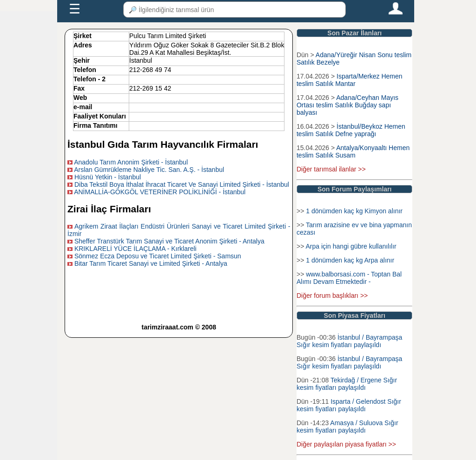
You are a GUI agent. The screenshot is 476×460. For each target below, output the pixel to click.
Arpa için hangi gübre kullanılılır (351, 246)
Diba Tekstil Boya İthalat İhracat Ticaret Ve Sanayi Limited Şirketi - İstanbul (182, 184)
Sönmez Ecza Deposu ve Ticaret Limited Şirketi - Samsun (158, 256)
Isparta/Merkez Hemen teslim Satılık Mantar (350, 80)
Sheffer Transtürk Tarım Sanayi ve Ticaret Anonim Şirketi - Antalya (169, 241)
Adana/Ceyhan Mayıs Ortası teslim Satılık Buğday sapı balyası (347, 105)
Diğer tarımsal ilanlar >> (331, 169)
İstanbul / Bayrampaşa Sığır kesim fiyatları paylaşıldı (349, 341)
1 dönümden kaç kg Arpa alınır (350, 260)
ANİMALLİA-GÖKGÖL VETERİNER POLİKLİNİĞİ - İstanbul (160, 192)
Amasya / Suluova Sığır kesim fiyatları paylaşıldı (347, 427)
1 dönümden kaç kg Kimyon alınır (354, 211)
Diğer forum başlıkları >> (332, 296)
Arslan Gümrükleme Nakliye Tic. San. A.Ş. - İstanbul (149, 170)
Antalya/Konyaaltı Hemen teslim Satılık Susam (353, 151)
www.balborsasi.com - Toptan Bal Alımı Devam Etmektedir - (349, 278)
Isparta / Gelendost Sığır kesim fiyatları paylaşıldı (349, 405)
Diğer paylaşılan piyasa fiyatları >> (346, 444)
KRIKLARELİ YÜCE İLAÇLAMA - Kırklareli (136, 249)
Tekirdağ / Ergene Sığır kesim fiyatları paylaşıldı (347, 384)
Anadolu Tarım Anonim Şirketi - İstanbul (131, 162)
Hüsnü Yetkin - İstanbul (108, 177)
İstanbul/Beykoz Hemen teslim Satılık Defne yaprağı (351, 130)
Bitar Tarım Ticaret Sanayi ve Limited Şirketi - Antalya (151, 263)
